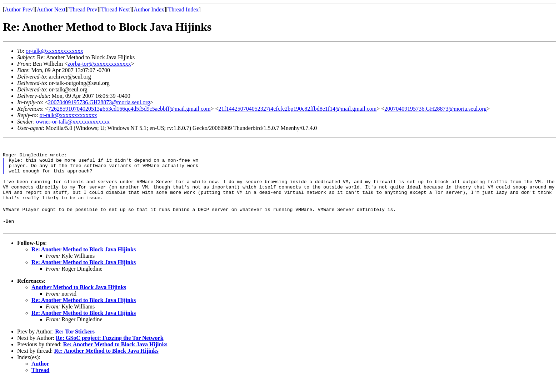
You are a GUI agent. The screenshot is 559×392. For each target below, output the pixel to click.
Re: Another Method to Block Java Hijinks (84, 262)
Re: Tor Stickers (75, 344)
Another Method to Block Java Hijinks (79, 300)
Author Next (51, 9)
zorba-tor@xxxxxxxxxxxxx (99, 64)
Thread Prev (83, 9)
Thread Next (115, 9)
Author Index (149, 9)
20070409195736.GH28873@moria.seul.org (99, 102)
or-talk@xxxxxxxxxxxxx (54, 51)
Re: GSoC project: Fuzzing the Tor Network (110, 351)
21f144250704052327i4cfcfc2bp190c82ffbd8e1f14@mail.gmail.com (297, 109)
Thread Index (184, 9)
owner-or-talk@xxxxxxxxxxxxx (73, 122)
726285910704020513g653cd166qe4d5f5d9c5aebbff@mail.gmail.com (129, 109)
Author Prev (19, 9)
